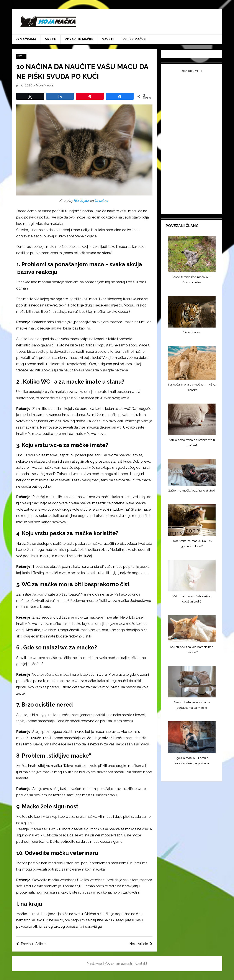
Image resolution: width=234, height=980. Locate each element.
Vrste (51, 39)
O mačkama (26, 39)
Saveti (108, 39)
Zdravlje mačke (79, 39)
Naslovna (94, 963)
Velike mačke (134, 39)
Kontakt (141, 963)
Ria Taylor (82, 201)
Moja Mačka (45, 85)
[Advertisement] (192, 143)
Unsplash (102, 201)
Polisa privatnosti (118, 963)
